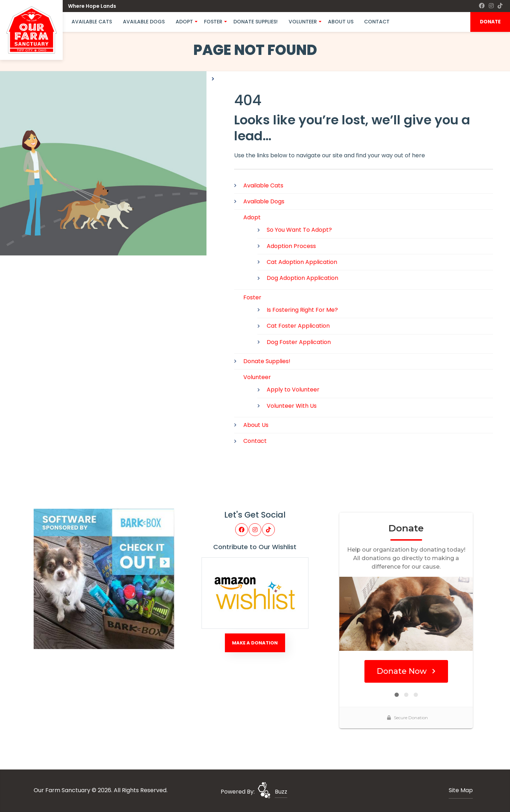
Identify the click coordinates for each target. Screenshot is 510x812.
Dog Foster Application (299, 342)
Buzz (281, 792)
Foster (213, 22)
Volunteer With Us (292, 406)
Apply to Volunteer (293, 390)
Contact (377, 22)
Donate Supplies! (256, 22)
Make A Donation (255, 643)
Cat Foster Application (298, 326)
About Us (341, 22)
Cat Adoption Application (302, 262)
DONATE (490, 22)
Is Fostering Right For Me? (302, 310)
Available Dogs (144, 22)
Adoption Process (291, 246)
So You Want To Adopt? (299, 230)
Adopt (184, 22)
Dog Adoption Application (302, 278)
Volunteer (303, 22)
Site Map (461, 790)
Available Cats (92, 22)
